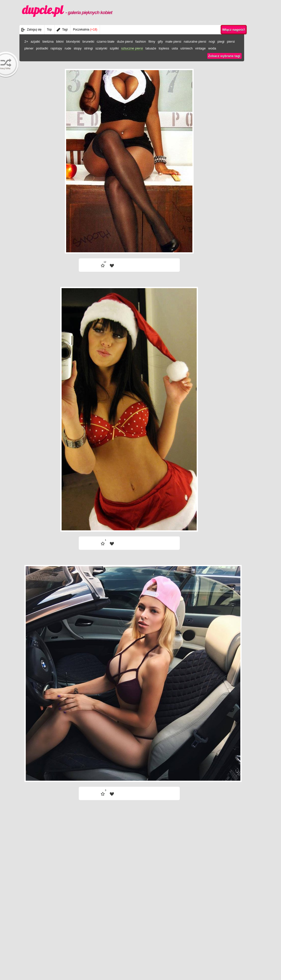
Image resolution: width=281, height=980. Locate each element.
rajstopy (56, 48)
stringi (88, 48)
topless (164, 48)
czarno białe (106, 42)
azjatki (35, 42)
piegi (221, 42)
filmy (152, 42)
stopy (78, 48)
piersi (231, 42)
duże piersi (125, 42)
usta (175, 48)
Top (49, 30)
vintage (200, 48)
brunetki (88, 42)
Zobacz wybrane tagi (224, 56)
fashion (141, 42)
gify (160, 42)
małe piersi (173, 42)
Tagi (65, 30)
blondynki (73, 42)
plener (29, 48)
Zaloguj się (34, 30)
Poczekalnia (85, 30)
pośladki (42, 48)
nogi (212, 42)
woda (212, 48)
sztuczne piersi (132, 48)
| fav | (112, 266)
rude (68, 48)
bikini (60, 42)
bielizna (48, 42)
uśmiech (186, 48)
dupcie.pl (67, 10)
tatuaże (151, 48)
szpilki (114, 48)
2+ (26, 42)
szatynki (101, 48)
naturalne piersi (195, 42)
